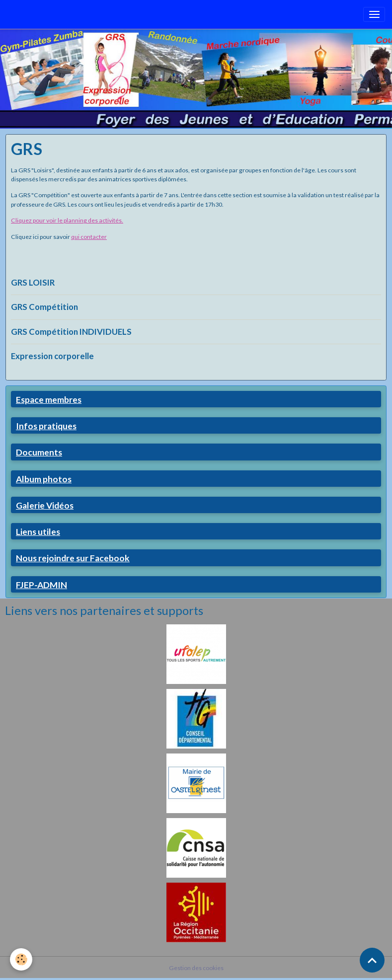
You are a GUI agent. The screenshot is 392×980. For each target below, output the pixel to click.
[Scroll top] (372, 960)
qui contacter (89, 237)
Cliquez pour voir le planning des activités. (67, 220)
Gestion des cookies (196, 968)
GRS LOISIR (33, 282)
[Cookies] (21, 959)
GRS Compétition (44, 307)
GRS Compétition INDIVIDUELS (71, 332)
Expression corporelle (52, 356)
